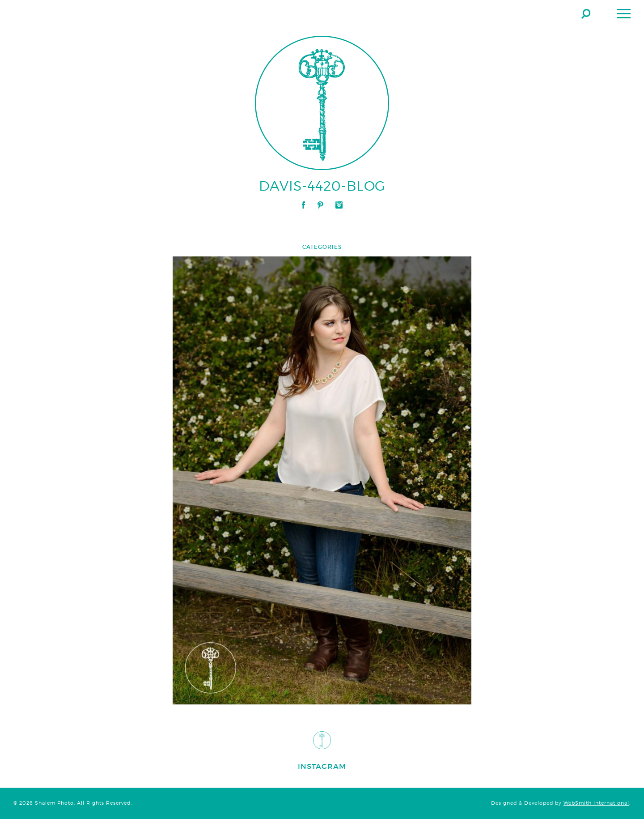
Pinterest (320, 205)
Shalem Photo (96, 13)
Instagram (339, 205)
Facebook (303, 205)
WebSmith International (596, 803)
